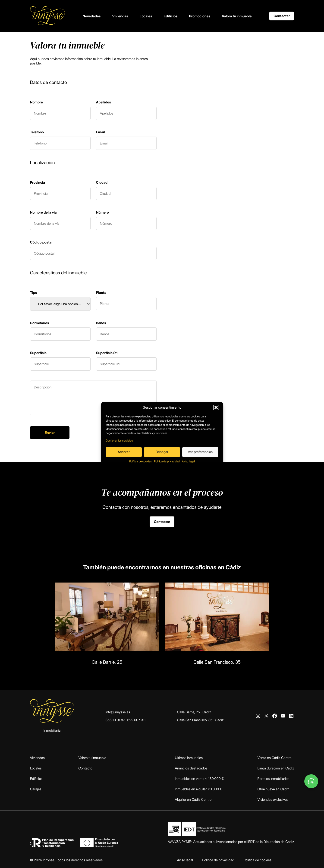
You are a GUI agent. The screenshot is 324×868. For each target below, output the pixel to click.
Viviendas (120, 16)
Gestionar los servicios (119, 440)
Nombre (37, 102)
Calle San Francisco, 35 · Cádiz (200, 720)
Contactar (282, 16)
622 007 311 (136, 720)
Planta (101, 293)
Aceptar (124, 452)
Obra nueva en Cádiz (273, 789)
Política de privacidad (167, 461)
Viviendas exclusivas (273, 799)
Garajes (36, 789)
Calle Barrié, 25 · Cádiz (194, 712)
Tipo (34, 293)
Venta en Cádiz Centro (275, 758)
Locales (146, 16)
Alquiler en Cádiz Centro (193, 799)
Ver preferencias (200, 452)
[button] (216, 407)
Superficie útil (107, 353)
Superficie (38, 353)
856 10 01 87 (115, 720)
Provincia (38, 182)
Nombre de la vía (43, 212)
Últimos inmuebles (189, 758)
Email (101, 132)
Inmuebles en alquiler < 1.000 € (198, 789)
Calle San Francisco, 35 (217, 662)
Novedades (91, 16)
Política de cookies (140, 461)
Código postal (41, 242)
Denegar (162, 452)
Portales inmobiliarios (274, 779)
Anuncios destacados (191, 768)
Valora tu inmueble (237, 16)
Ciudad (102, 182)
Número (103, 212)
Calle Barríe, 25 (107, 662)
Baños (101, 323)
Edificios (171, 16)
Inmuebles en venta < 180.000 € (199, 779)
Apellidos (104, 102)
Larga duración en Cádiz (276, 768)
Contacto (85, 768)
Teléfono (37, 132)
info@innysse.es (118, 712)
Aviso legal (188, 461)
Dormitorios (40, 323)
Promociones (200, 16)
